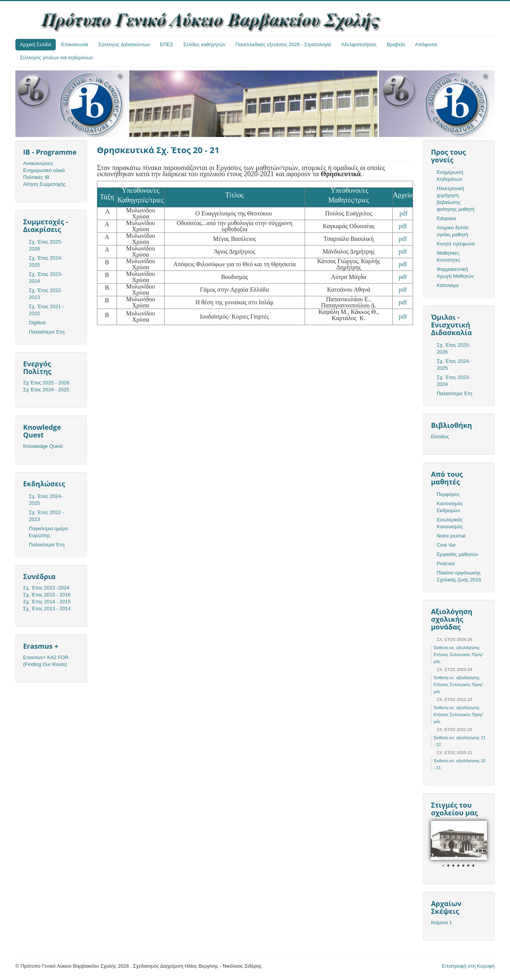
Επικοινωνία (75, 44)
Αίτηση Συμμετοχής (44, 184)
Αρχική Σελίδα (36, 44)
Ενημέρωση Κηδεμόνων (450, 176)
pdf (404, 213)
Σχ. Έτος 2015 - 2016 (47, 595)
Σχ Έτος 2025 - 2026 (46, 383)
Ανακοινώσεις (38, 163)
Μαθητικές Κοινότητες (448, 256)
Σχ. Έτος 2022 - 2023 (46, 516)
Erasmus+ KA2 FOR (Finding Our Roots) (46, 661)
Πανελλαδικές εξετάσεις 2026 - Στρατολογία (283, 44)
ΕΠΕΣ (167, 44)
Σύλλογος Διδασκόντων (124, 44)
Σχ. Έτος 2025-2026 (46, 245)
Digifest (37, 323)
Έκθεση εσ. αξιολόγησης (457, 648)
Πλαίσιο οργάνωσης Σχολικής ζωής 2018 (459, 576)
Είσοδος (440, 437)
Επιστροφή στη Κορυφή (468, 966)
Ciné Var (446, 545)
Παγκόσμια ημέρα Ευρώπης (48, 532)
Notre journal (451, 536)
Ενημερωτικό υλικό (44, 170)
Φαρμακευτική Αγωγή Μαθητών (455, 273)
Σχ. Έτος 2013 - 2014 (47, 609)
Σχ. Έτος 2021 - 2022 (46, 310)
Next (477, 845)
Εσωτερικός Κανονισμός (450, 523)
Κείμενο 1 (441, 922)
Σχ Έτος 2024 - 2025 (46, 390)
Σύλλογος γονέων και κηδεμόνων (57, 58)
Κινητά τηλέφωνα (456, 244)
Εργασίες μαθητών (457, 554)
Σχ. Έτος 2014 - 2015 (47, 602)
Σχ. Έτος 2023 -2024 (46, 588)
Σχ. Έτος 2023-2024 (46, 278)
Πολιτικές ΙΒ (36, 177)
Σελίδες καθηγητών (205, 44)
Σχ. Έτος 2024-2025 (46, 261)
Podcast (446, 563)
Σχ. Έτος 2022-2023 (46, 294)
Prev (441, 845)
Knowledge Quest (43, 446)
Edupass (446, 218)
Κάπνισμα (447, 285)
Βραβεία (396, 44)
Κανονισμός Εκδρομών (450, 507)
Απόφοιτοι (426, 44)
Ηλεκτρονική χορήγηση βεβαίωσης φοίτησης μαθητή (455, 199)
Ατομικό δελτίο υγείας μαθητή (452, 231)
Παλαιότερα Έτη (47, 332)
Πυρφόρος (448, 494)
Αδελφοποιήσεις (359, 44)
